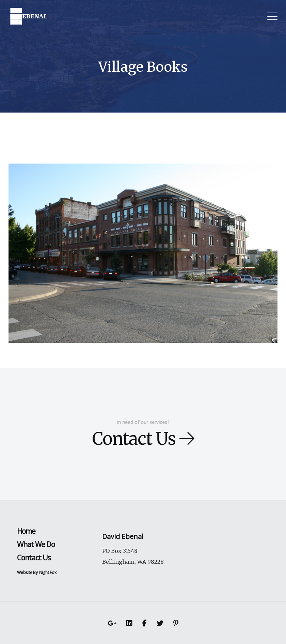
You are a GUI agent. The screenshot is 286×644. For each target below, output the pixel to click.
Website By (27, 572)
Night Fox (48, 572)
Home (26, 531)
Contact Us (143, 439)
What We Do (36, 544)
